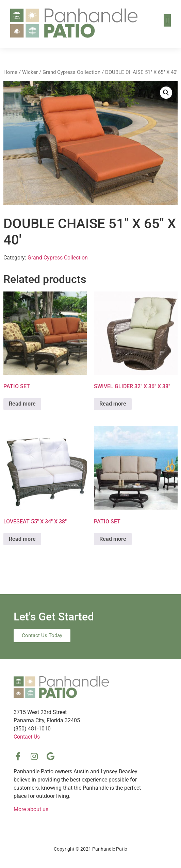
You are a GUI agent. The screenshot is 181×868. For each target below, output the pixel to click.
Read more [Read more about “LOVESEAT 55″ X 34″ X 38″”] (22, 539)
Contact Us (27, 737)
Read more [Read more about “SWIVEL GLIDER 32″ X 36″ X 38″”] (113, 404)
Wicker (30, 72)
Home (10, 72)
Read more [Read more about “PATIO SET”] (22, 404)
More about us (31, 809)
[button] (167, 20)
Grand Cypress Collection (71, 72)
